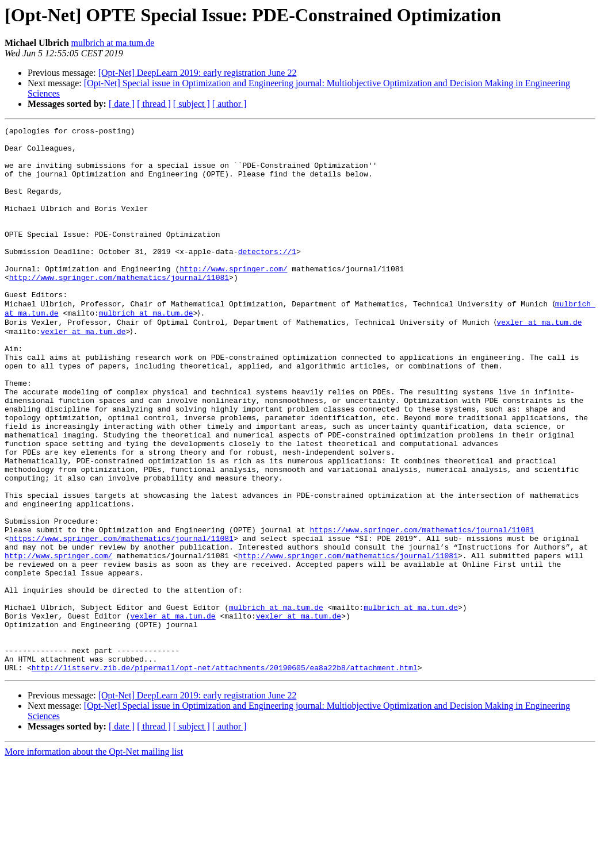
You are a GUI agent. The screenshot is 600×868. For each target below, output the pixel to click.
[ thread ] (154, 104)
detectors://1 (267, 277)
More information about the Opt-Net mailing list (94, 858)
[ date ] (122, 104)
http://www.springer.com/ (233, 298)
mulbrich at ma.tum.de (113, 43)
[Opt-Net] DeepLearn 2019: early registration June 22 (198, 73)
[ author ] (230, 104)
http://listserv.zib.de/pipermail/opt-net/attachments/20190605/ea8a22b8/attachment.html (225, 774)
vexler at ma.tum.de (541, 360)
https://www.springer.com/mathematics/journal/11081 (422, 608)
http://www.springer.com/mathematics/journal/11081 (119, 308)
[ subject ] (192, 104)
